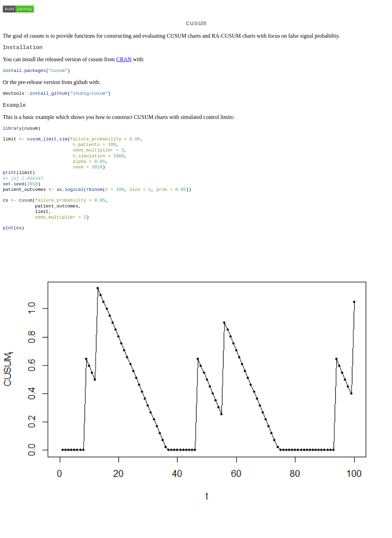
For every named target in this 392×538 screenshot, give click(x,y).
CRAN (124, 62)
